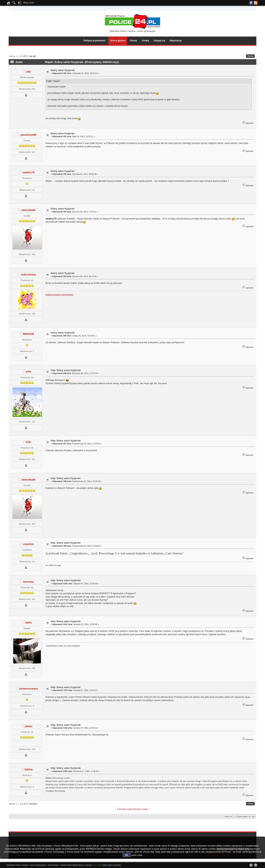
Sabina (28, 769)
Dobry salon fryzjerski (63, 70)
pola (29, 372)
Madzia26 (28, 334)
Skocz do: (229, 816)
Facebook (251, 3)
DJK (28, 442)
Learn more (137, 855)
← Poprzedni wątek (124, 809)
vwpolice (29, 544)
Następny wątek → (142, 809)
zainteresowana (29, 689)
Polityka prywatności (94, 41)
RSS (256, 3)
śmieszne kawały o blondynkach (59, 295)
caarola (88, 865)
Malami (96, 865)
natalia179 (29, 173)
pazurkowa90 (29, 135)
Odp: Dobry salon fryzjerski (66, 370)
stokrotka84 (28, 210)
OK (127, 855)
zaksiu (29, 726)
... (19, 56)
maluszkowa (28, 275)
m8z (28, 72)
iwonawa (28, 582)
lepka (28, 623)
